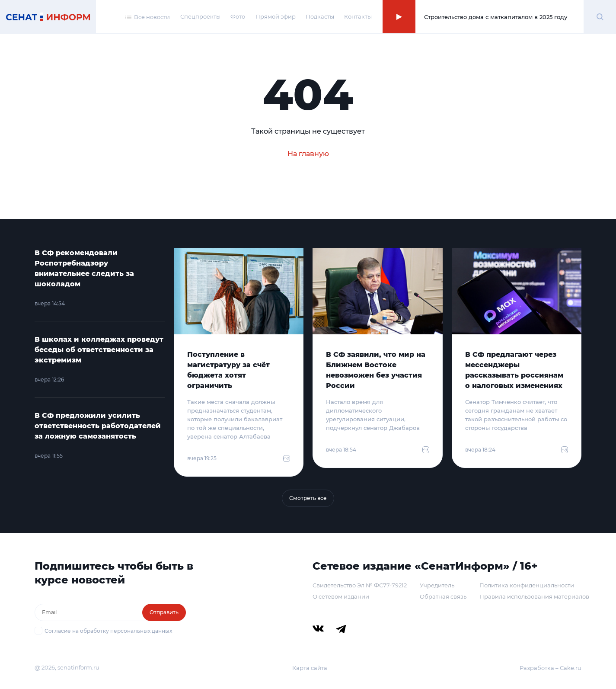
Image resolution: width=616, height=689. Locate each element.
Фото (238, 16)
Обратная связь (443, 596)
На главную (308, 154)
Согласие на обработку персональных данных (108, 631)
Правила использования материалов (534, 596)
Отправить (164, 612)
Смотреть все (308, 498)
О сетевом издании (341, 596)
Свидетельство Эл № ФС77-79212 (360, 585)
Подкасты (320, 16)
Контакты (358, 16)
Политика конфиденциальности (527, 585)
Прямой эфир (276, 16)
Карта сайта (310, 668)
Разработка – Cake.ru (551, 668)
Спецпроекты (200, 16)
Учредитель (437, 585)
